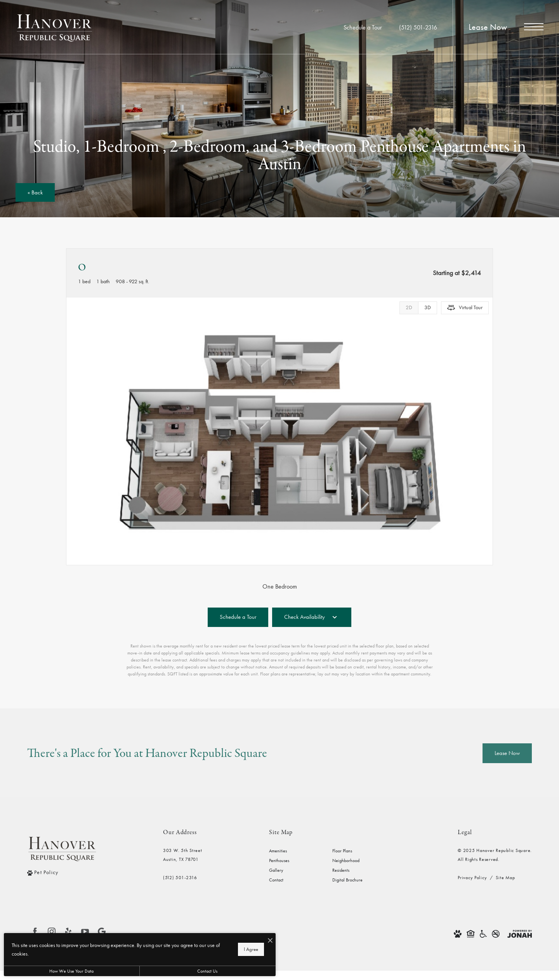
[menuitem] (294, 851)
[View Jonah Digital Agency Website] (520, 933)
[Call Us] (183, 878)
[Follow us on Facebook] (35, 932)
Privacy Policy (472, 878)
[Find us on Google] (102, 932)
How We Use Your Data (71, 971)
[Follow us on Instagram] (52, 932)
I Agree (251, 949)
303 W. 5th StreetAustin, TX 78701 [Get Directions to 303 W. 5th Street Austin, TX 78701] (183, 855)
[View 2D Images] (409, 308)
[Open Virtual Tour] (465, 308)
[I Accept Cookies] (270, 941)
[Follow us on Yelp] (68, 932)
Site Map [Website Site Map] (505, 878)
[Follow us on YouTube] (85, 932)
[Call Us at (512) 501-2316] (418, 28)
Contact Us (207, 971)
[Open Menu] (534, 27)
